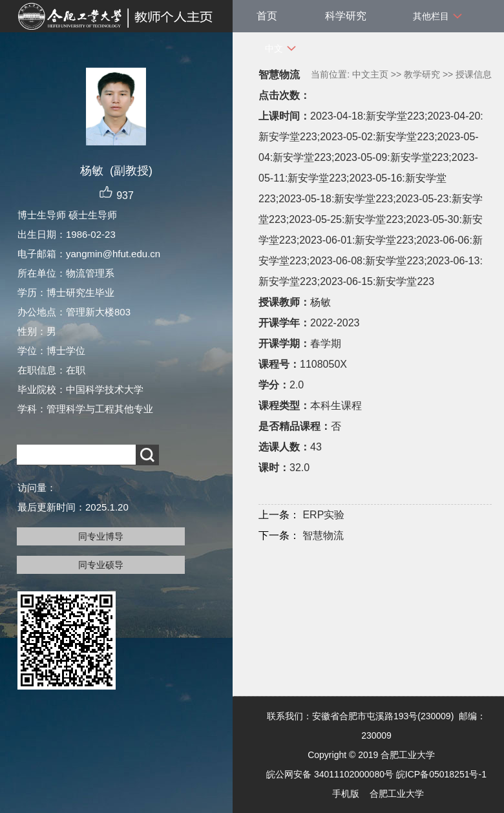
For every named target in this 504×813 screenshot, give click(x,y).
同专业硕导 (101, 565)
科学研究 (346, 16)
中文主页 (370, 74)
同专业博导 (101, 536)
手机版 (346, 794)
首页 (267, 16)
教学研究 (422, 74)
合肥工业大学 (397, 794)
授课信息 (474, 74)
